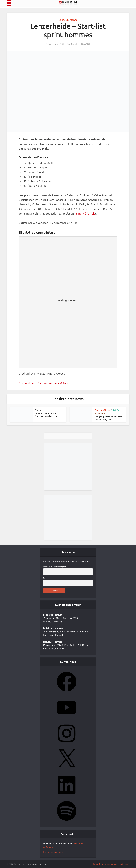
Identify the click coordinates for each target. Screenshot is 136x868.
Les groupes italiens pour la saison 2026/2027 (108, 418)
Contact (97, 864)
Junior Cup (100, 413)
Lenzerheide (28, 383)
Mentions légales (110, 864)
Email (46, 578)
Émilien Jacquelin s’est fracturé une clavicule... (47, 415)
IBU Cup (116, 410)
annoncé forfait (85, 213)
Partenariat (124, 864)
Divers (38, 410)
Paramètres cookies (53, 852)
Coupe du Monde (68, 20)
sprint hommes (49, 383)
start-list (67, 383)
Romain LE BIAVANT (80, 44)
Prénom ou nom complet (54, 567)
